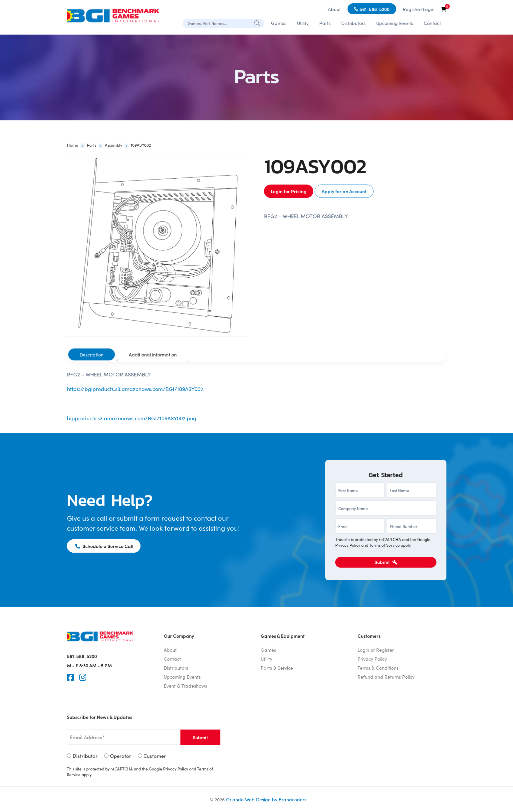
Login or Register (376, 650)
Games (279, 23)
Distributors (353, 23)
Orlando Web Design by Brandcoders (266, 799)
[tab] (92, 354)
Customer (155, 756)
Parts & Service (277, 668)
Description (92, 354)
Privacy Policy (348, 545)
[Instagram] (83, 677)
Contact (432, 23)
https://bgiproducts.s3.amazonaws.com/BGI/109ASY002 (135, 389)
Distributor (85, 756)
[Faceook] (70, 677)
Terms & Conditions (378, 668)
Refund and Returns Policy (386, 677)
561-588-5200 (375, 9)
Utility (303, 23)
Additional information (153, 354)
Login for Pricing (289, 191)
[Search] (257, 23)
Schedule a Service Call (105, 546)
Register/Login (419, 9)
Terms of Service (385, 545)
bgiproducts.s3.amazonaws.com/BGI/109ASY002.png (132, 418)
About (334, 9)
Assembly (114, 145)
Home (73, 145)
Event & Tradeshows (185, 686)
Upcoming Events (395, 23)
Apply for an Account (344, 191)
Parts (325, 23)
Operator (121, 756)
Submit (386, 562)
